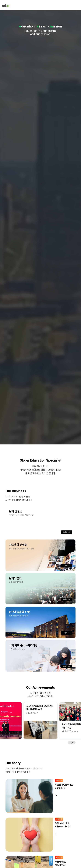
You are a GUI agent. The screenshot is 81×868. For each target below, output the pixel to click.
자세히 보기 (67, 532)
